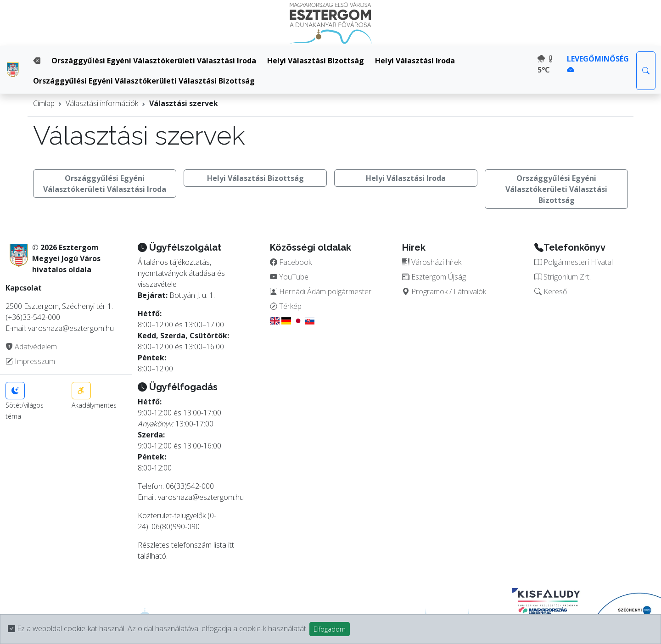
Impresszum (30, 361)
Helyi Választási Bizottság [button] (255, 178)
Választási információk (102, 103)
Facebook (291, 262)
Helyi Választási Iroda (415, 61)
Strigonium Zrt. (563, 277)
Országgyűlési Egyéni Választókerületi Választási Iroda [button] (105, 184)
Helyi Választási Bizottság (316, 61)
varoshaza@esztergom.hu (201, 497)
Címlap (44, 103)
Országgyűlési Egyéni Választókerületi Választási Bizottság (144, 81)
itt (231, 545)
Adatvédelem (31, 347)
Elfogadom (330, 629)
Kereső (551, 291)
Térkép (286, 306)
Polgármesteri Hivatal (574, 262)
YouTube (289, 277)
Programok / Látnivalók (444, 291)
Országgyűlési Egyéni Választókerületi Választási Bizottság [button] (556, 189)
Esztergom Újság (434, 277)
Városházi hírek (432, 262)
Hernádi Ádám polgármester (321, 291)
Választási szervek (184, 103)
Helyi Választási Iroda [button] (406, 178)
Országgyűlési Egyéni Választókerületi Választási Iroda (154, 61)
